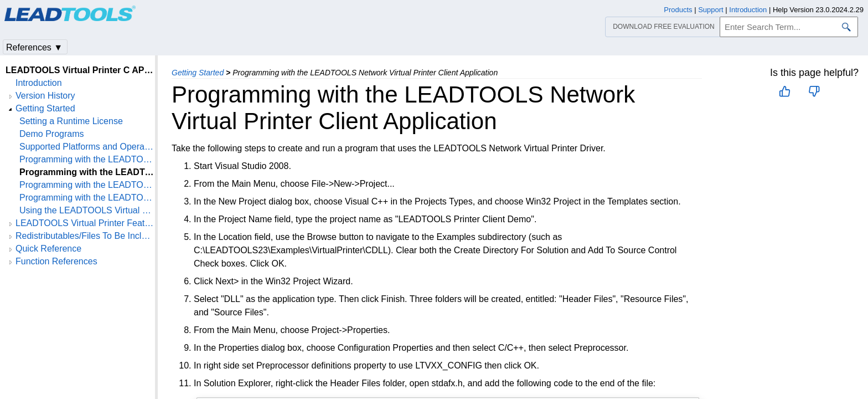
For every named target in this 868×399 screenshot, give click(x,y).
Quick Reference (48, 249)
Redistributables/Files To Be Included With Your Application (85, 236)
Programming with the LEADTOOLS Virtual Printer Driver (87, 159)
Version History (45, 96)
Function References (56, 261)
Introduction (39, 83)
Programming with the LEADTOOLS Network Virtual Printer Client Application (87, 172)
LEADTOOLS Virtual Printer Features (85, 223)
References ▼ (34, 47)
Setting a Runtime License (71, 121)
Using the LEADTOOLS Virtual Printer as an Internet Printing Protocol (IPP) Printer (87, 210)
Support (711, 10)
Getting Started (198, 73)
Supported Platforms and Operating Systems (87, 147)
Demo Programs (51, 134)
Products (678, 10)
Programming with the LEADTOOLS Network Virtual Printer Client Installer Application (87, 185)
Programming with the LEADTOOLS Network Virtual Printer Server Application (87, 198)
